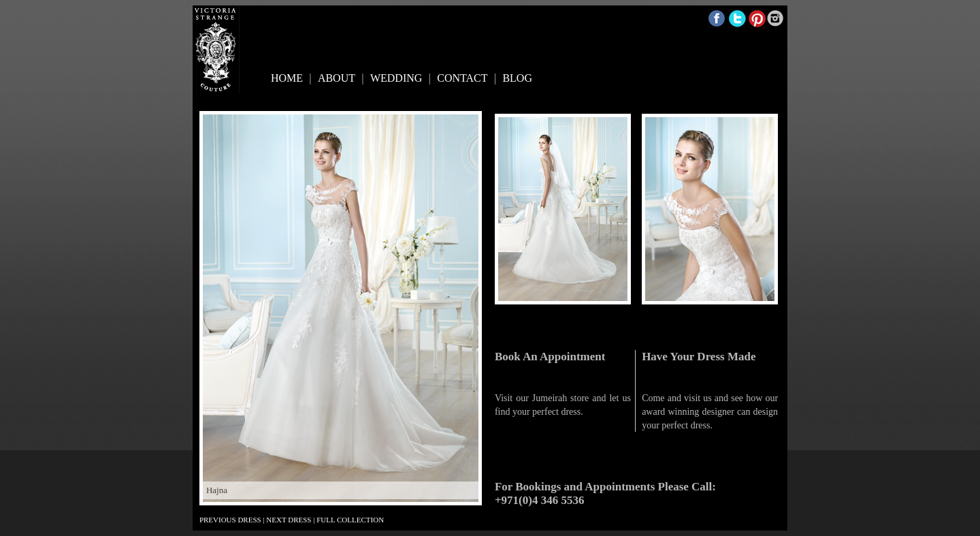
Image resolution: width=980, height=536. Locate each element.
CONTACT (462, 78)
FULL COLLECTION (350, 520)
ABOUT (337, 78)
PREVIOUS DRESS (230, 520)
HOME (287, 78)
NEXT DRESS (289, 520)
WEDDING (396, 78)
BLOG (517, 78)
